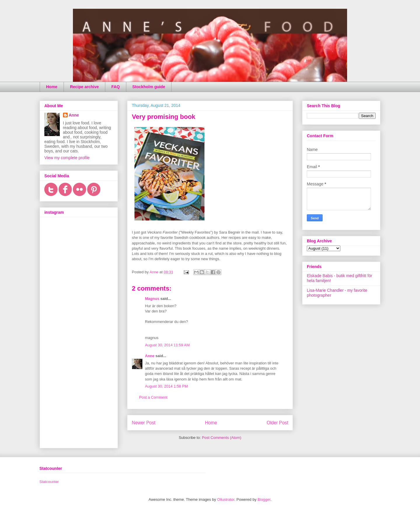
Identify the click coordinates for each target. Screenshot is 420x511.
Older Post (277, 423)
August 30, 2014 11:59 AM (167, 345)
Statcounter (49, 482)
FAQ (116, 87)
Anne (150, 356)
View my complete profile (67, 158)
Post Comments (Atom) (222, 438)
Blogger (264, 499)
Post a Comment (153, 397)
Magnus (152, 299)
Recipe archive (84, 87)
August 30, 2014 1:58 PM (166, 386)
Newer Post (144, 423)
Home (52, 87)
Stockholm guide (149, 87)
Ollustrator (226, 499)
